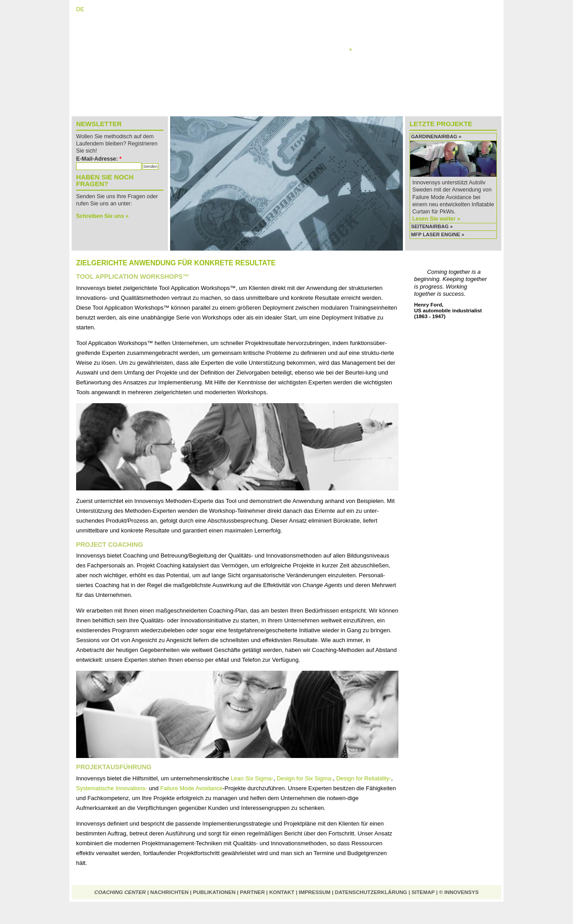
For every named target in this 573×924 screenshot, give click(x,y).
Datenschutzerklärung (371, 892)
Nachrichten (170, 892)
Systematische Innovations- (112, 788)
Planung (358, 35)
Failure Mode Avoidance (191, 788)
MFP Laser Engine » (438, 234)
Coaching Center (120, 892)
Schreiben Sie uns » (102, 216)
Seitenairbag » (432, 226)
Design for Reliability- (364, 778)
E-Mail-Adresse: (99, 159)
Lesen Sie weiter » (436, 219)
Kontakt (282, 892)
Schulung (360, 42)
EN (94, 9)
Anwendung (365, 49)
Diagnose (360, 28)
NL (108, 9)
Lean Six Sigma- (252, 778)
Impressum (314, 892)
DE (80, 9)
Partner (252, 892)
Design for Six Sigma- (305, 778)
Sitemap (423, 892)
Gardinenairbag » (436, 136)
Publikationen (214, 892)
